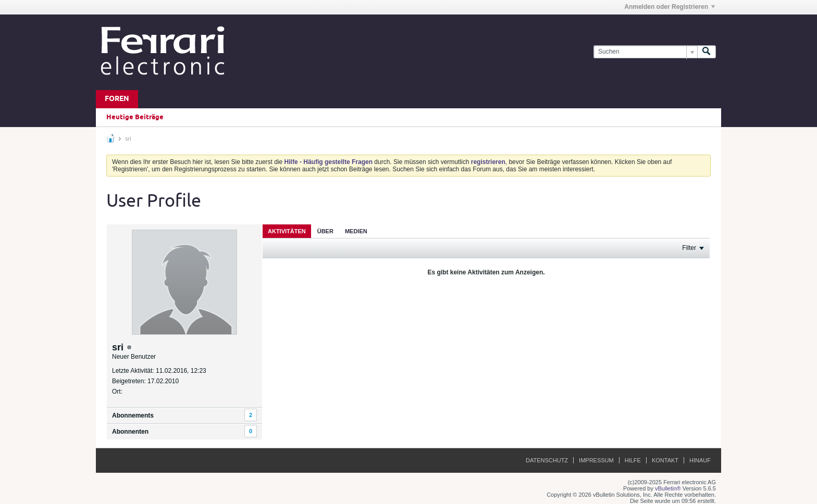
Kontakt (665, 460)
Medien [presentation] (356, 231)
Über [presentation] (325, 231)
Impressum (596, 460)
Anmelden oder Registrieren (670, 7)
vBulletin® (668, 488)
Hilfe (633, 460)
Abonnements (133, 415)
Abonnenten (130, 432)
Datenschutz (547, 460)
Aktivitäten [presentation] (287, 231)
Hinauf (700, 460)
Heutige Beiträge (135, 117)
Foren (117, 99)
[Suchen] (645, 52)
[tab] (287, 231)
